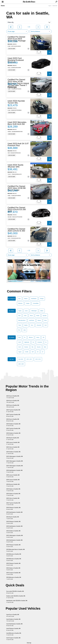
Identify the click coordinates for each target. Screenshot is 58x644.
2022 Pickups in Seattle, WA (13, 546)
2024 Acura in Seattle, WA (13, 485)
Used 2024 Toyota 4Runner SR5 (15, 166)
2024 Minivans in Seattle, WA (14, 555)
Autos (3, 6)
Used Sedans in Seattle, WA (13, 620)
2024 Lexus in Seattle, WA (13, 481)
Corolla (27, 352)
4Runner (31, 337)
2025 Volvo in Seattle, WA (13, 499)
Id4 (43, 337)
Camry (38, 337)
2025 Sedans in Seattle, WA (13, 453)
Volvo (25, 316)
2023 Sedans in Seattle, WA (13, 425)
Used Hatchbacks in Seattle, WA (14, 625)
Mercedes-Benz (22, 320)
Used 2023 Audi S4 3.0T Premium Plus (18, 145)
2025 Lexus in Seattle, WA (13, 476)
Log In (50, 6)
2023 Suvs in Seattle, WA (13, 397)
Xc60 (20, 347)
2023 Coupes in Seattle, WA (13, 574)
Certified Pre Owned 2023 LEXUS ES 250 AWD (17, 209)
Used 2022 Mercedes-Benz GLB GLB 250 (17, 123)
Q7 (43, 352)
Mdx (45, 347)
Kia (19, 330)
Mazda (26, 325)
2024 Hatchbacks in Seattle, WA (14, 471)
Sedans (26, 299)
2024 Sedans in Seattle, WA (13, 434)
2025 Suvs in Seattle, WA (13, 406)
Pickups (42, 299)
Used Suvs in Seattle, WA (13, 615)
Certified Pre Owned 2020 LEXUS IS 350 (16, 230)
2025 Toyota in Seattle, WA (13, 415)
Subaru (42, 311)
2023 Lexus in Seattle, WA (13, 443)
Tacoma (39, 347)
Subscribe (55, 6)
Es (46, 342)
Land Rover (32, 320)
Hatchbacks (34, 299)
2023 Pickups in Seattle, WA (13, 522)
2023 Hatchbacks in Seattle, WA (14, 513)
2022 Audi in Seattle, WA (13, 518)
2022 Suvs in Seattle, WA (13, 420)
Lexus (26, 311)
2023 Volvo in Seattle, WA (13, 448)
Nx (33, 342)
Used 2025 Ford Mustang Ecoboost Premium (16, 60)
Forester (26, 347)
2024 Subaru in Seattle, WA (13, 490)
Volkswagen (34, 311)
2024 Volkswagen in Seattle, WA (15, 462)
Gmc (32, 325)
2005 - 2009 (21, 364)
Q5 (38, 352)
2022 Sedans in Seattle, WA (13, 532)
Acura (31, 316)
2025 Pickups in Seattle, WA (13, 564)
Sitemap (29, 643)
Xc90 (20, 342)
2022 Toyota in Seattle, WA (13, 504)
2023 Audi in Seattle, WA (13, 439)
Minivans (20, 303)
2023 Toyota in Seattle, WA (13, 429)
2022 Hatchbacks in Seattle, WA (14, 541)
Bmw (46, 320)
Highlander (27, 342)
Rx (25, 337)
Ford (46, 325)
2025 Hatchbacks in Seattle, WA (14, 527)
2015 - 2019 (29, 359)
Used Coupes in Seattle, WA (13, 639)
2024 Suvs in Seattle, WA (13, 401)
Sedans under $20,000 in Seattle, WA (16, 597)
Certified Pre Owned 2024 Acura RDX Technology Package (17, 39)
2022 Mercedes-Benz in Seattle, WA (16, 550)
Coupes (28, 303)
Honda (38, 316)
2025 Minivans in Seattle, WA (14, 560)
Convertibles (36, 303)
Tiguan (20, 352)
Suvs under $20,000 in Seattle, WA (15, 592)
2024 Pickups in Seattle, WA (13, 508)
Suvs (19, 299)
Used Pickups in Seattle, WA (13, 629)
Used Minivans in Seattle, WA (14, 634)
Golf (33, 352)
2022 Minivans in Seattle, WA (14, 578)
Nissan (39, 320)
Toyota (20, 311)
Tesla (20, 325)
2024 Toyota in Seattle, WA (13, 411)
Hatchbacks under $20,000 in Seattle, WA (17, 601)
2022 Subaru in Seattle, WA (13, 569)
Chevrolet (39, 325)
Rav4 (20, 337)
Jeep (24, 330)
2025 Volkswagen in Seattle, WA (15, 467)
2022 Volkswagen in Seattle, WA (15, 536)
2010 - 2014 (38, 359)
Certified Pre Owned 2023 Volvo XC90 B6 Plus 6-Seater (17, 188)
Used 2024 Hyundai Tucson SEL (16, 102)
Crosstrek (40, 342)
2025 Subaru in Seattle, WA (13, 494)
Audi (19, 316)
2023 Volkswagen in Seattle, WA (15, 457)
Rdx (32, 347)
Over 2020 (21, 359)
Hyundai (45, 316)
